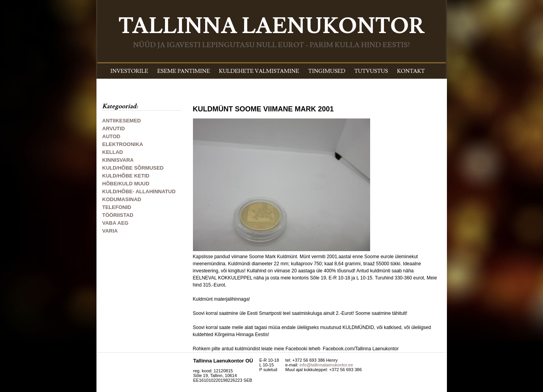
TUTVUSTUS (371, 71)
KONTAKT (411, 71)
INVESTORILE (129, 71)
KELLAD (113, 152)
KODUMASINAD (122, 199)
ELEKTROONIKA (123, 144)
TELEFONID (117, 207)
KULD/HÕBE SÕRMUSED (133, 168)
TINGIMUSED (327, 71)
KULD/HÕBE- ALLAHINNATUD (139, 191)
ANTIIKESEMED (122, 121)
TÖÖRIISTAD (118, 215)
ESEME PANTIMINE (183, 71)
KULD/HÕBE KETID (126, 176)
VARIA (110, 231)
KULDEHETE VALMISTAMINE (259, 71)
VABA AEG (116, 223)
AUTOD (111, 136)
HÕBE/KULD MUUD (126, 184)
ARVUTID (114, 129)
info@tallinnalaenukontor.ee (326, 365)
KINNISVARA (118, 160)
